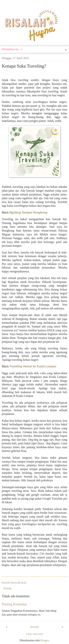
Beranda (34, 627)
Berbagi (7, 588)
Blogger (45, 640)
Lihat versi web (35, 634)
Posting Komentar (14, 604)
